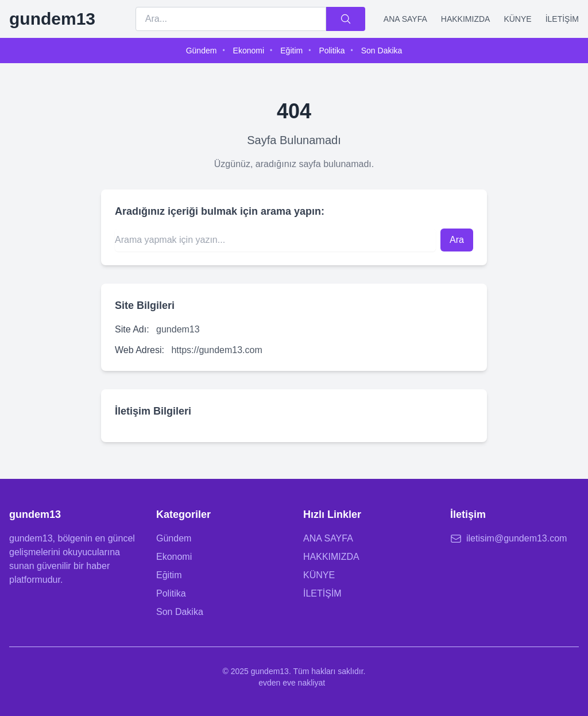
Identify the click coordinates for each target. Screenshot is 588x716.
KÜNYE (517, 19)
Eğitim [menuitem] (291, 51)
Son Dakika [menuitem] (382, 51)
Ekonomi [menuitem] (249, 51)
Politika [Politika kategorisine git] (171, 593)
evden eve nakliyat (292, 683)
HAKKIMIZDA (466, 19)
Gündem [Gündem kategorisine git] (174, 538)
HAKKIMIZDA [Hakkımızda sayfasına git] (331, 557)
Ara (457, 240)
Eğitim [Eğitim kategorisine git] (169, 575)
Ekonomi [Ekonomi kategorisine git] (174, 557)
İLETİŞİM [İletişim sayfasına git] (322, 593)
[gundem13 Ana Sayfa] (52, 19)
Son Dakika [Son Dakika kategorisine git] (180, 612)
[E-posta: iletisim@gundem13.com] (514, 539)
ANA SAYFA (405, 19)
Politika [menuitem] (332, 51)
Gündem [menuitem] (202, 51)
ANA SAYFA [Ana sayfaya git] (328, 538)
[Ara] (346, 19)
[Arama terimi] (231, 19)
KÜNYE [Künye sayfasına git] (319, 575)
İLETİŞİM (562, 19)
